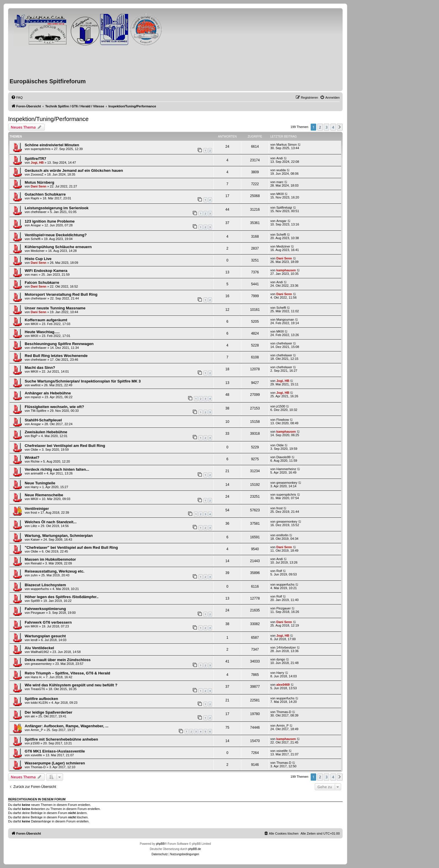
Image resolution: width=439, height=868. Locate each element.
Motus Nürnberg (39, 182)
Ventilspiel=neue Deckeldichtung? (56, 235)
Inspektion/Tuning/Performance (48, 119)
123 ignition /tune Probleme (50, 221)
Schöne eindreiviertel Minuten (52, 145)
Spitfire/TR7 (35, 159)
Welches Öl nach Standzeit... (51, 522)
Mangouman (285, 320)
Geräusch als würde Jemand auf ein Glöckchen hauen (74, 170)
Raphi (35, 198)
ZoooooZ (37, 174)
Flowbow (283, 420)
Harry (35, 487)
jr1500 (281, 406)
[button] (340, 127)
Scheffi (36, 239)
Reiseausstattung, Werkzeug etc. (55, 571)
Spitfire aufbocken (41, 699)
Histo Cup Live (38, 259)
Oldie (35, 450)
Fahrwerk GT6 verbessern (48, 622)
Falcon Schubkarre (42, 283)
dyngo (281, 659)
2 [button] (320, 127)
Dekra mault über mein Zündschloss (58, 660)
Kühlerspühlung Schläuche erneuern (58, 247)
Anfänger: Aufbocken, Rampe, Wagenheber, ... (66, 726)
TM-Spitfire (39, 411)
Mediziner (38, 251)
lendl (34, 640)
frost (34, 513)
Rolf (279, 571)
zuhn (34, 575)
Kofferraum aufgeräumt (46, 320)
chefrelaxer (39, 212)
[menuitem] (17, 98)
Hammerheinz (286, 469)
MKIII (280, 194)
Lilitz (34, 526)
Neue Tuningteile (40, 483)
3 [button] (326, 127)
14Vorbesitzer (286, 647)
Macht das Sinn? (40, 368)
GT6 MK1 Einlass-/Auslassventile (55, 751)
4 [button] (333, 127)
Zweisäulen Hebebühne (46, 432)
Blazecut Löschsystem (45, 585)
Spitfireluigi (284, 207)
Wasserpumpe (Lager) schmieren (55, 763)
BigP (34, 436)
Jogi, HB (37, 163)
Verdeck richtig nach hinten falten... (57, 469)
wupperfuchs (40, 589)
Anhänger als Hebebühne (48, 393)
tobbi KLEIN (39, 703)
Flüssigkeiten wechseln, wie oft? (54, 407)
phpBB (160, 844)
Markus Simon (287, 145)
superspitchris (41, 149)
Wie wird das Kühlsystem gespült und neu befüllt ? (71, 685)
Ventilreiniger (37, 509)
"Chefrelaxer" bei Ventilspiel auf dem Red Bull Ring (71, 547)
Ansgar (36, 225)
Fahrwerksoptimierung (45, 609)
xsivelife (36, 755)
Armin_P (37, 730)
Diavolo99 (284, 457)
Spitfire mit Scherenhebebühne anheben (61, 739)
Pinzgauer (38, 613)
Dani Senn (39, 186)
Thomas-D (284, 712)
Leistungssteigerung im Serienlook (57, 208)
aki (33, 716)
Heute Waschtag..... (42, 332)
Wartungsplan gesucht (45, 636)
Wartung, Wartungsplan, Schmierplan (59, 536)
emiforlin (283, 535)
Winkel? (32, 458)
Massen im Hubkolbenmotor (50, 559)
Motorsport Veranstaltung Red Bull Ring (61, 294)
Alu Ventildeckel (39, 648)
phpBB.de (195, 849)
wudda (281, 170)
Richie (35, 461)
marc (280, 182)
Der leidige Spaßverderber (48, 712)
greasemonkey (287, 483)
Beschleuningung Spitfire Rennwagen (59, 344)
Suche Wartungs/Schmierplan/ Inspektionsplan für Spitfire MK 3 (83, 381)
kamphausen (286, 270)
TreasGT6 (38, 689)
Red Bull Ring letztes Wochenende (56, 356)
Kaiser (35, 539)
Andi (280, 158)
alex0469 (283, 685)
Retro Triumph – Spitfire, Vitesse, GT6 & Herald (67, 673)
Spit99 (35, 601)
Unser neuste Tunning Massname (55, 308)
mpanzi (36, 397)
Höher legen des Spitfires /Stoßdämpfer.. (62, 597)
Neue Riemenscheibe (44, 495)
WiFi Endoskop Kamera (46, 271)
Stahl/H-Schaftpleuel (43, 420)
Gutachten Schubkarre (45, 194)
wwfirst (36, 385)
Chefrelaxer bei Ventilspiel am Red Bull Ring (65, 446)
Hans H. (37, 677)
